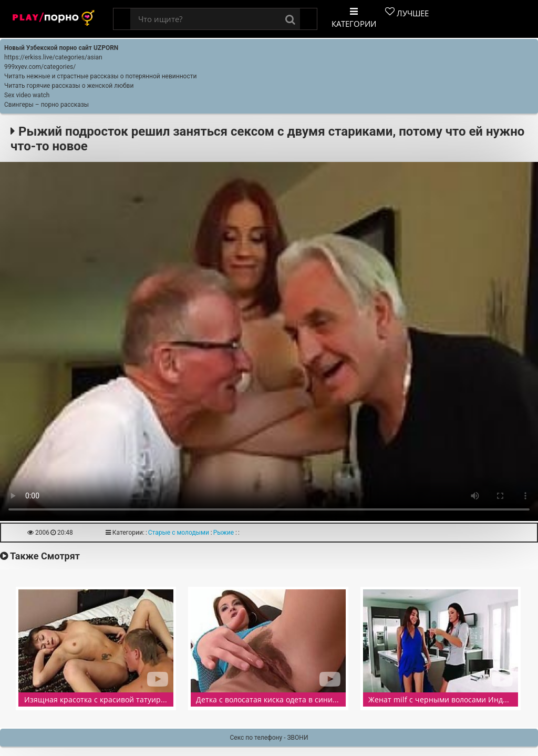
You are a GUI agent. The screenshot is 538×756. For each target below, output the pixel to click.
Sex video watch (27, 95)
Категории (354, 18)
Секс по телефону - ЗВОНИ (269, 738)
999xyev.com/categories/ (40, 67)
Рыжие (224, 533)
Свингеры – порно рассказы (46, 105)
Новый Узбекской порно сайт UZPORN (61, 48)
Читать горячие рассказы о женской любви (69, 86)
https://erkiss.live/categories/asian (53, 57)
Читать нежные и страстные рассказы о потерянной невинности (100, 76)
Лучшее (407, 13)
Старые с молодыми (179, 533)
